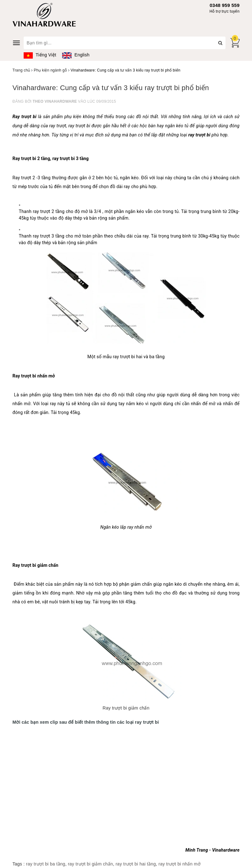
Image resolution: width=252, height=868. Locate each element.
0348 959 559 (225, 5)
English (76, 55)
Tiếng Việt (40, 55)
